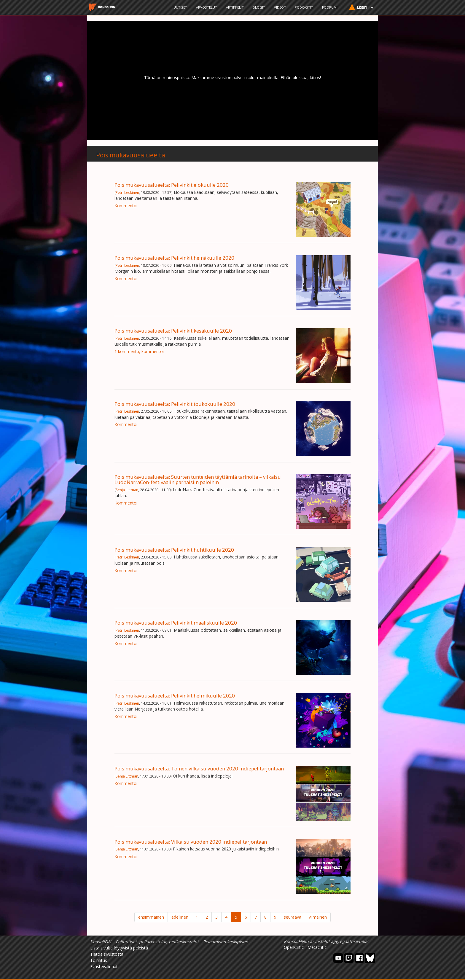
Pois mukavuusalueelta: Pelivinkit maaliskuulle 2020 (176, 623)
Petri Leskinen (127, 192)
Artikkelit (235, 7)
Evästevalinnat (104, 967)
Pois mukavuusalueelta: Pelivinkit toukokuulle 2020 (175, 404)
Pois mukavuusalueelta (131, 155)
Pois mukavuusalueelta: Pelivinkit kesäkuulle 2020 (173, 331)
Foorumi (330, 7)
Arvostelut (207, 7)
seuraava (293, 917)
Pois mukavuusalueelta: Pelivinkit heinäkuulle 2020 (174, 258)
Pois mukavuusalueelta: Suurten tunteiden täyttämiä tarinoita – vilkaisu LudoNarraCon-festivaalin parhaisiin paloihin (198, 479)
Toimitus (99, 960)
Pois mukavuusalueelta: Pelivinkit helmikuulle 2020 (175, 696)
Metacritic (317, 947)
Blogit (259, 7)
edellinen (180, 917)
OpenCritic (294, 947)
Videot (280, 7)
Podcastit (304, 7)
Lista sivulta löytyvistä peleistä (119, 948)
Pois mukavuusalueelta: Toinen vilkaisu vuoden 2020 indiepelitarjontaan (199, 768)
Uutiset (180, 7)
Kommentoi (126, 206)
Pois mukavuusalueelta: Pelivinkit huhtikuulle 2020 (174, 550)
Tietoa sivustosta (107, 954)
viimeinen (318, 917)
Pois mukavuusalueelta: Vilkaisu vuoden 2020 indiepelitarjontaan (191, 842)
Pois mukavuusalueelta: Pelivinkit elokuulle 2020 (172, 185)
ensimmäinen (151, 917)
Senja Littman (127, 490)
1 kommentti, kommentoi (139, 351)
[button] (360, 8)
